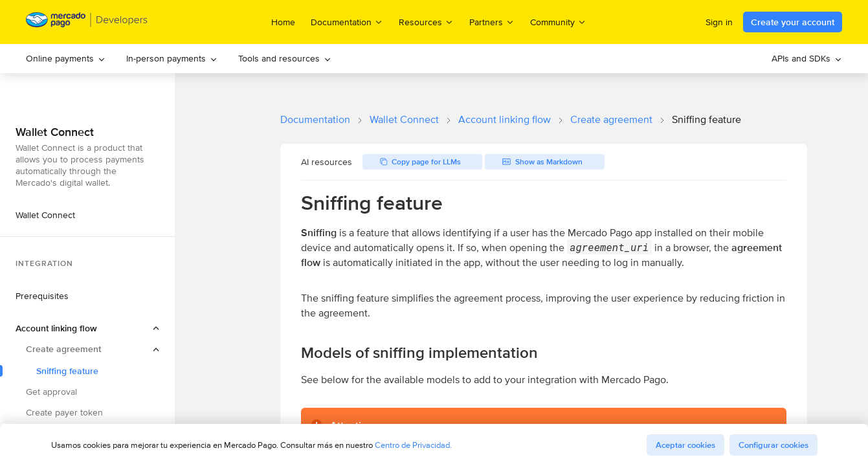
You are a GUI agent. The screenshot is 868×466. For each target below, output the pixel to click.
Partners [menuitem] (492, 22)
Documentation (315, 119)
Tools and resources (285, 58)
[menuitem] (66, 59)
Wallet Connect (404, 119)
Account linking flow (505, 119)
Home (283, 22)
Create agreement (611, 119)
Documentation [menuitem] (347, 22)
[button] (87, 328)
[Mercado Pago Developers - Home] (87, 22)
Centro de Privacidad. (413, 445)
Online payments (66, 58)
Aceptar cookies (685, 445)
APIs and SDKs (807, 58)
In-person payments (172, 58)
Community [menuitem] (558, 22)
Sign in (719, 22)
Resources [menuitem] (426, 22)
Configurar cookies (773, 445)
